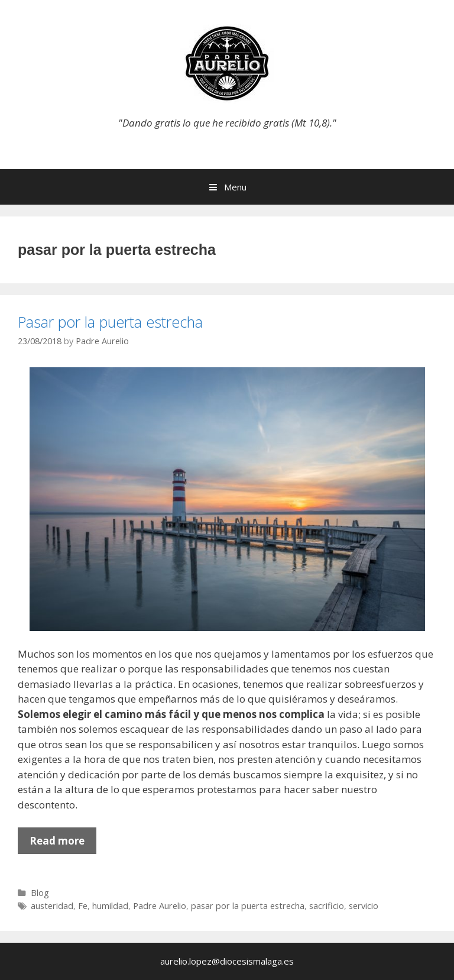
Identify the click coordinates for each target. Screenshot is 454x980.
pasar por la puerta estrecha (248, 906)
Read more (63, 844)
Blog (40, 893)
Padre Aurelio (160, 906)
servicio (364, 906)
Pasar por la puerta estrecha (110, 322)
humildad (110, 906)
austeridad (52, 906)
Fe (83, 906)
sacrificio (327, 906)
